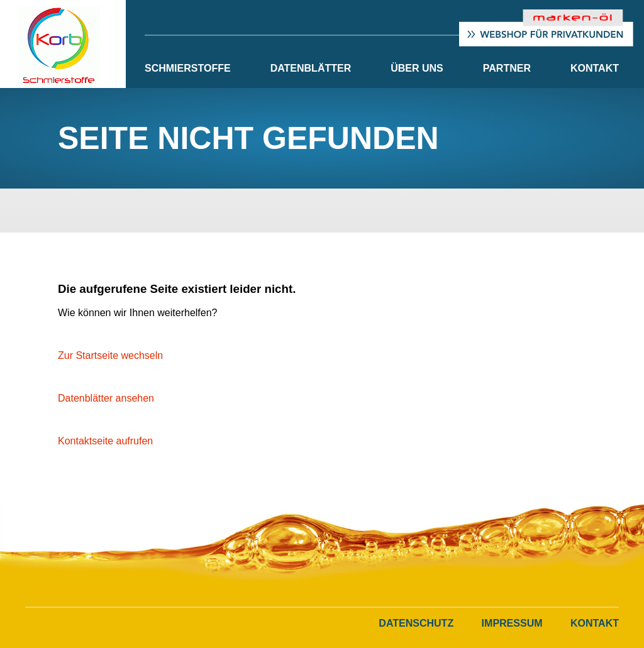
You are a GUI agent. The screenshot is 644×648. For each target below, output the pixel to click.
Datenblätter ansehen (106, 398)
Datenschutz (416, 623)
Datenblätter (311, 68)
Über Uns (417, 68)
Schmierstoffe (188, 68)
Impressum (512, 623)
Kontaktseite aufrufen (105, 441)
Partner (507, 68)
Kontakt (595, 68)
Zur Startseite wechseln (110, 355)
